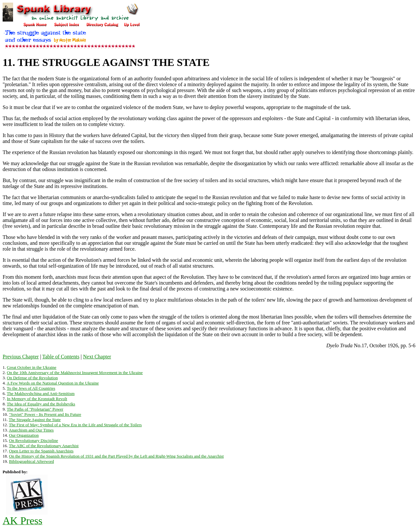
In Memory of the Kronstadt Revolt (37, 399)
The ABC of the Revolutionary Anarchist (44, 446)
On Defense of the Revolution (32, 378)
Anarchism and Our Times (31, 430)
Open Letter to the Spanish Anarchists (41, 451)
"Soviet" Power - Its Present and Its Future (45, 414)
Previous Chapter (21, 357)
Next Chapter (97, 357)
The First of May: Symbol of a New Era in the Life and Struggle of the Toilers (75, 425)
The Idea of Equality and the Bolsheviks (41, 404)
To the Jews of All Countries (31, 388)
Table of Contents (61, 357)
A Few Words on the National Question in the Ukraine (53, 383)
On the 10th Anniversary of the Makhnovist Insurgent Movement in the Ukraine (75, 373)
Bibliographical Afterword (32, 461)
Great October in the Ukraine (32, 367)
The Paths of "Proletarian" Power (35, 409)
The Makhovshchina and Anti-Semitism (41, 393)
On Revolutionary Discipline (34, 440)
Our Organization (24, 435)
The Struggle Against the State (35, 420)
